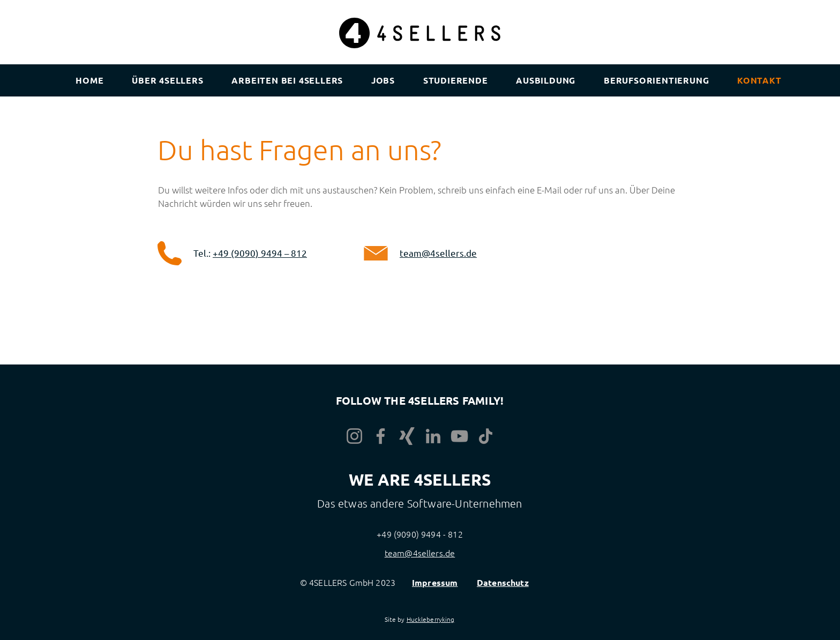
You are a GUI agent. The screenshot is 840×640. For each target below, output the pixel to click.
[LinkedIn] (433, 436)
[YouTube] (459, 436)
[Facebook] (381, 436)
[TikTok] (486, 436)
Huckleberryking (431, 619)
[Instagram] (354, 436)
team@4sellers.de (438, 253)
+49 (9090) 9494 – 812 (260, 253)
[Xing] (407, 436)
